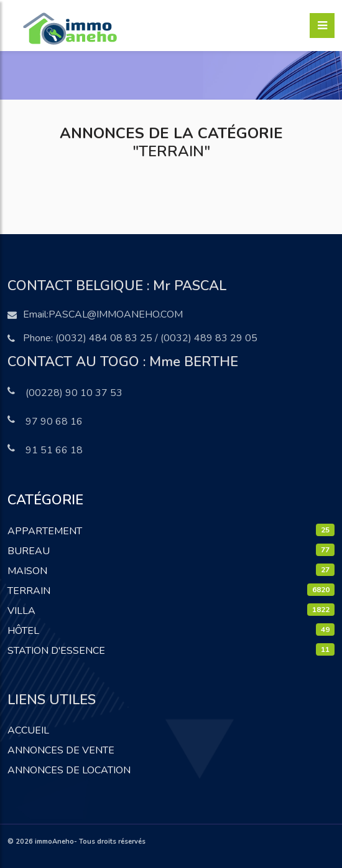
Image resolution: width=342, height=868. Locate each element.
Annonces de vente (61, 750)
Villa (21, 611)
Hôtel (23, 631)
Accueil (28, 730)
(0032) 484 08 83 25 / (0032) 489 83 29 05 (156, 338)
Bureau (29, 551)
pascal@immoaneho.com (116, 314)
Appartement (45, 531)
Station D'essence (56, 651)
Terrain (29, 591)
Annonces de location (69, 770)
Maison (27, 571)
